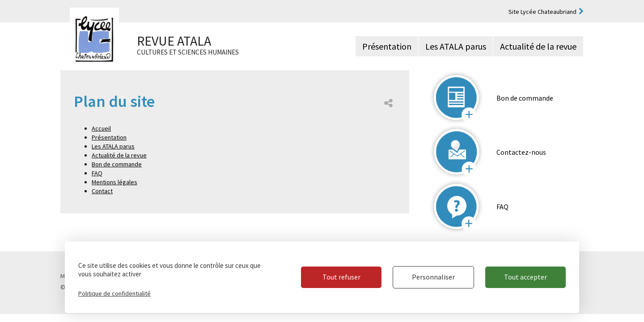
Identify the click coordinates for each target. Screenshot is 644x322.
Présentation (387, 46)
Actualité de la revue (538, 46)
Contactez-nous (521, 152)
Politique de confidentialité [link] (114, 293)
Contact (102, 191)
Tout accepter (525, 277)
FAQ (97, 173)
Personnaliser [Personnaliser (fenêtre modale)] (433, 277)
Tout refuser (341, 277)
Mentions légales (114, 182)
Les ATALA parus (456, 46)
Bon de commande (117, 164)
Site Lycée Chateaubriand (542, 12)
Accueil (101, 128)
